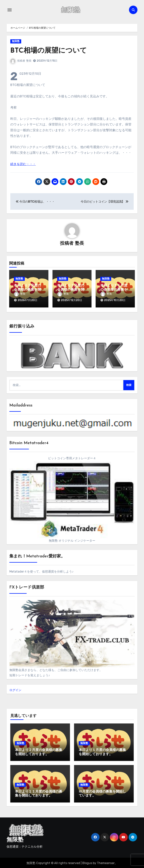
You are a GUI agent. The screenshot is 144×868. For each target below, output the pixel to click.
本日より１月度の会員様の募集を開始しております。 (71, 290)
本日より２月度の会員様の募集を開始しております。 (27, 290)
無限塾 (16, 41)
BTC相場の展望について (50, 51)
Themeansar (106, 862)
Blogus (87, 862)
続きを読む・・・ (23, 164)
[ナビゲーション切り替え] (10, 10)
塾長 (29, 61)
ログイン (15, 689)
